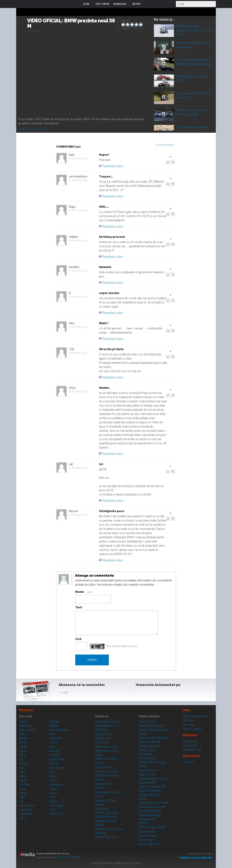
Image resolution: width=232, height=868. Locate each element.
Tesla (52, 797)
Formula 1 (189, 762)
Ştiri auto (188, 721)
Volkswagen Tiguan (107, 722)
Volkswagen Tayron (107, 792)
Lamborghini (27, 805)
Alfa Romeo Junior (107, 837)
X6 (19, 129)
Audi (22, 734)
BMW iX (144, 823)
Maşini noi (26, 710)
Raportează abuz (113, 166)
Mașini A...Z (56, 814)
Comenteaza (166, 145)
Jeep (22, 797)
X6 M (45, 129)
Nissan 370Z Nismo (152, 726)
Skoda (53, 776)
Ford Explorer (147, 722)
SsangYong (56, 784)
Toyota (53, 801)
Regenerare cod (129, 646)
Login (147, 4)
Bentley (24, 738)
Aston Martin (27, 730)
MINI (52, 734)
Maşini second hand (195, 716)
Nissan (53, 742)
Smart (53, 780)
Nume (80, 592)
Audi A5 (100, 780)
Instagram (150, 693)
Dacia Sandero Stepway (153, 738)
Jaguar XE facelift (150, 791)
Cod (78, 639)
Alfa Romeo (26, 726)
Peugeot (54, 751)
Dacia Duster (147, 831)
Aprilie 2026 (190, 741)
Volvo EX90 (102, 808)
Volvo (53, 810)
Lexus (23, 818)
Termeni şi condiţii (69, 857)
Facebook (140, 693)
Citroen (23, 747)
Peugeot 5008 (104, 784)
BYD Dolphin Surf (106, 817)
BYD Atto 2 (102, 742)
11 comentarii (137, 28)
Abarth (23, 722)
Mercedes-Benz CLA (108, 726)
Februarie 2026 (192, 750)
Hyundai (24, 784)
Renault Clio (103, 738)
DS (21, 759)
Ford (22, 772)
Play (164, 30)
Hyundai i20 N (148, 770)
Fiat (21, 768)
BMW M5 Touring (106, 759)
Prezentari (32, 31)
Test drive (189, 725)
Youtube (159, 693)
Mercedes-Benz (59, 730)
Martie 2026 (190, 745)
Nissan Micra (147, 758)
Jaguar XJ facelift (150, 742)
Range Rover (57, 759)
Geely (23, 776)
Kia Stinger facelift (150, 811)
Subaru (54, 789)
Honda (23, 780)
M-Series (36, 129)
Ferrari (23, 763)
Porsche (54, 755)
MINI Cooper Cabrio (107, 775)
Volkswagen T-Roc (107, 747)
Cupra (23, 751)
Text (79, 607)
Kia (21, 801)
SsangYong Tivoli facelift (154, 803)
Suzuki (53, 793)
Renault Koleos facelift (153, 827)
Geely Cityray (104, 734)
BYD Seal (101, 730)
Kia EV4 (100, 763)
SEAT (52, 772)
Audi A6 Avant (104, 767)
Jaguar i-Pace (147, 774)
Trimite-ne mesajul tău (196, 858)
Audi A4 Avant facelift (152, 807)
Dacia (23, 755)
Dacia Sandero (148, 836)
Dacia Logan (147, 840)
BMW (25, 129)
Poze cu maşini (192, 729)
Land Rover (26, 810)
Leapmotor (26, 814)
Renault (54, 763)
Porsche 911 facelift (107, 813)
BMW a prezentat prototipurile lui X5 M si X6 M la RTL (194, 30)
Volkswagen (57, 805)
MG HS (100, 788)
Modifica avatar (64, 579)
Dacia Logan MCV (150, 844)
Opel (52, 747)
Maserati (54, 722)
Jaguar (23, 793)
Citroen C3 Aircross (107, 771)
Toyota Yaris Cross (150, 746)
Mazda (53, 726)
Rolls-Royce (57, 768)
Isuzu (23, 789)
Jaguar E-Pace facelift (152, 786)
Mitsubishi (55, 738)
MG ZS (100, 796)
